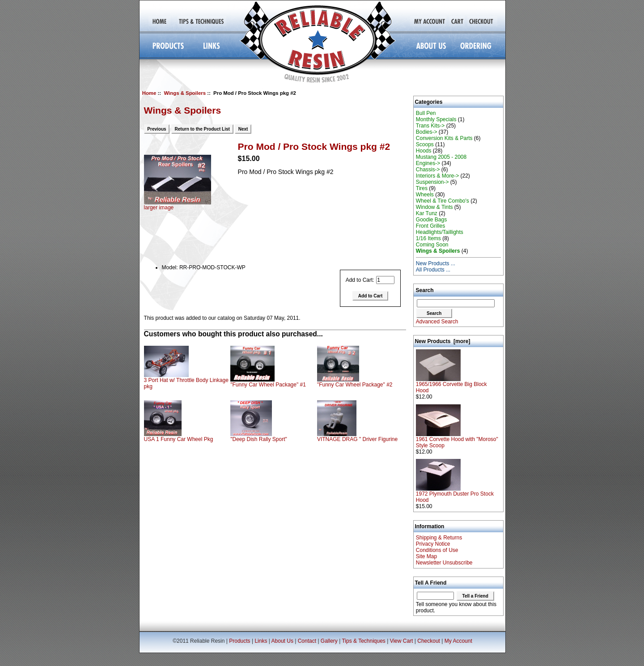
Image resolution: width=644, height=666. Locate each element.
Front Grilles (430, 226)
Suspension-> (432, 182)
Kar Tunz (427, 213)
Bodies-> (427, 132)
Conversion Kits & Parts (444, 138)
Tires (422, 188)
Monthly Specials (436, 119)
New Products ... (436, 263)
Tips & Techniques (363, 641)
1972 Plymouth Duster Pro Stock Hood (455, 494)
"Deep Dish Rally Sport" (259, 439)
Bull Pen (426, 113)
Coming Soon (432, 245)
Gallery (329, 641)
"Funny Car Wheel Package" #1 (268, 385)
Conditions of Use (437, 550)
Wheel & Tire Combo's (443, 201)
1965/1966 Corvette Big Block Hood (451, 385)
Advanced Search (437, 322)
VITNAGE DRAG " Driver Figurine (357, 439)
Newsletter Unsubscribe (444, 563)
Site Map (426, 556)
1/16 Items (428, 238)
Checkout (429, 641)
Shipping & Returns (439, 538)
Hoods (424, 151)
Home (149, 93)
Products (239, 641)
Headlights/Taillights (440, 232)
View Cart (402, 641)
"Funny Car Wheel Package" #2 (355, 385)
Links (261, 641)
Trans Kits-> (430, 126)
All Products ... (433, 270)
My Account (458, 641)
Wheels (425, 195)
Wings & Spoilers (185, 93)
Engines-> (428, 163)
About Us (282, 641)
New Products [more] (442, 341)
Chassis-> (428, 170)
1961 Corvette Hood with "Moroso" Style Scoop (457, 440)
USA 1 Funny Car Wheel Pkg (179, 439)
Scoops (425, 144)
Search (425, 290)
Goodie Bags (431, 220)
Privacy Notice (433, 544)
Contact (307, 641)
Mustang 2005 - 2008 (441, 157)
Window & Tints (434, 207)
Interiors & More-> (437, 176)
